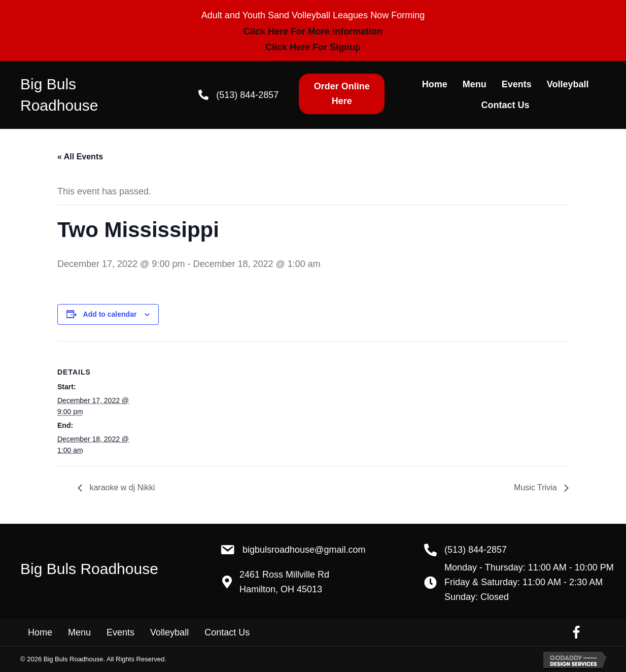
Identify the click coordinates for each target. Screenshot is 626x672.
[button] (342, 94)
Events (120, 632)
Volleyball (169, 632)
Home (40, 632)
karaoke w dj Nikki (121, 488)
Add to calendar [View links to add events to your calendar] (110, 314)
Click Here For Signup (313, 47)
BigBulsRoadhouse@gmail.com (304, 550)
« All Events (80, 157)
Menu (79, 632)
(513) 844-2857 (247, 95)
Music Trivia (536, 488)
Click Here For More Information (313, 31)
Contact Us (227, 632)
